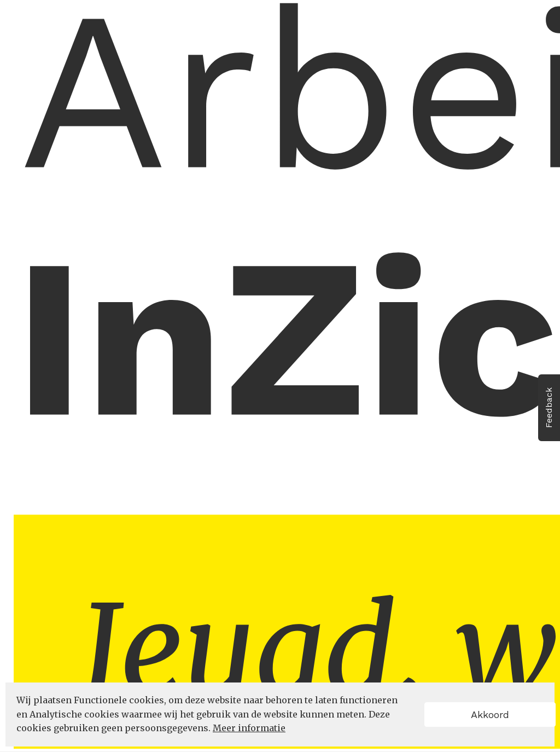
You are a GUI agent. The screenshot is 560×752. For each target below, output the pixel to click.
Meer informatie (249, 728)
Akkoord (490, 715)
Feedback (549, 408)
